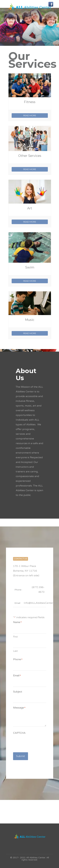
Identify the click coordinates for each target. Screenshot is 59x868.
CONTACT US (21, 559)
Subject (18, 692)
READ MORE (30, 115)
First (15, 637)
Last (15, 651)
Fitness (30, 102)
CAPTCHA (19, 733)
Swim (30, 267)
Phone (18, 660)
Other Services (30, 156)
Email (17, 676)
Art (30, 208)
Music (30, 320)
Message (19, 708)
